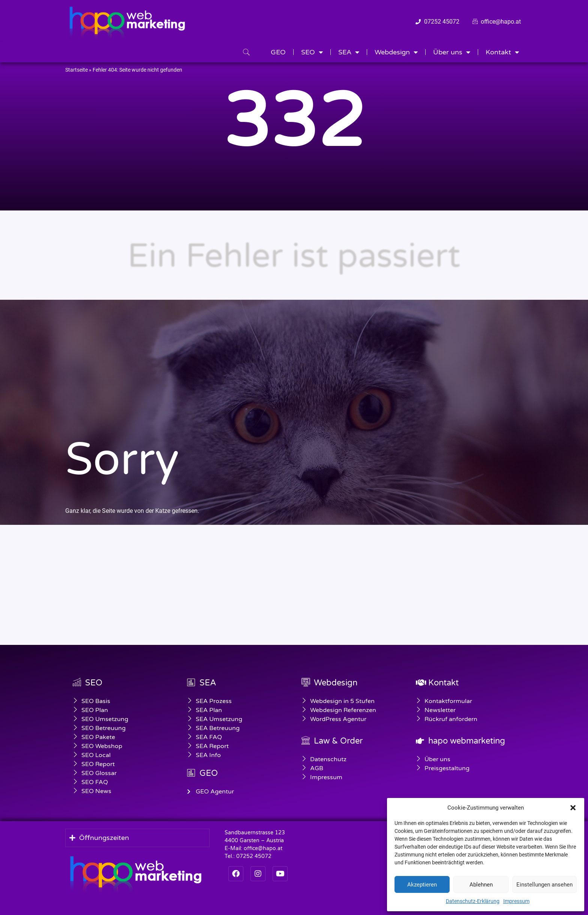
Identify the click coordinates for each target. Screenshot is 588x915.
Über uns (452, 52)
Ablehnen (481, 885)
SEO (312, 52)
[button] (573, 808)
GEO (278, 52)
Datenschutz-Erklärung (473, 901)
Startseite (76, 70)
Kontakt (502, 52)
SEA (349, 52)
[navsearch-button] (246, 53)
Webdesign (396, 52)
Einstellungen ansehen (544, 885)
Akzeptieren (422, 885)
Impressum (516, 901)
